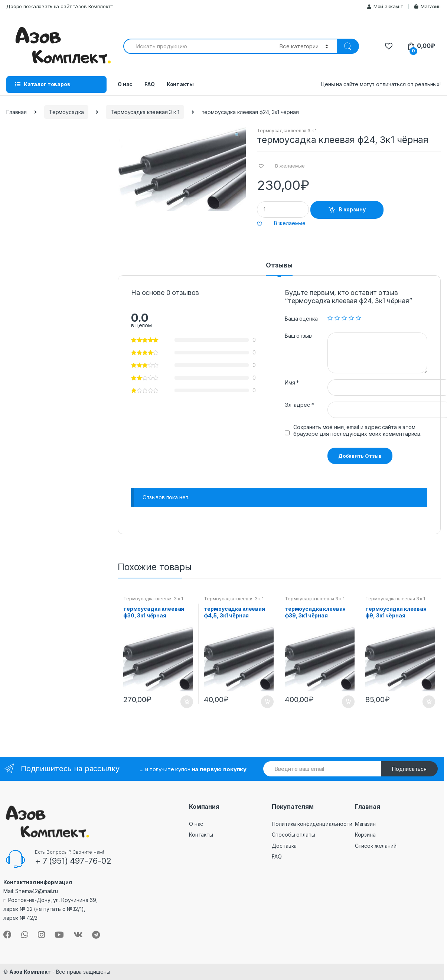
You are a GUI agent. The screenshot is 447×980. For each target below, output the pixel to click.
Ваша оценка (301, 319)
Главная (17, 112)
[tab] (279, 269)
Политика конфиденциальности (312, 824)
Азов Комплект (30, 972)
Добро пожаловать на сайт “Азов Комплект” (59, 6)
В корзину (352, 209)
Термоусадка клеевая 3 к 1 (145, 112)
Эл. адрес (299, 405)
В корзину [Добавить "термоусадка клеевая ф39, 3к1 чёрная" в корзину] (348, 702)
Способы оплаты (293, 835)
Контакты (180, 84)
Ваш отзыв (298, 336)
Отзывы (279, 265)
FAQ (150, 84)
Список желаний (376, 846)
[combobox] (197, 46)
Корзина (365, 835)
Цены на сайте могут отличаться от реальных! (381, 84)
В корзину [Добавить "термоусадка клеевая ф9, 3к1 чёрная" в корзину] (428, 702)
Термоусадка (66, 112)
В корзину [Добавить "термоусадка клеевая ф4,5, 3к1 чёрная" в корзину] (267, 702)
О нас (125, 84)
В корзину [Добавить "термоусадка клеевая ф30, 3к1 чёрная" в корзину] (186, 702)
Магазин (428, 6)
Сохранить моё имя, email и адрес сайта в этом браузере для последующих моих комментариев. (357, 430)
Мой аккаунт (385, 6)
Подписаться (409, 769)
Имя (292, 382)
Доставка (284, 846)
